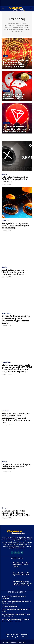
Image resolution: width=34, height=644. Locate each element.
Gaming (4, 267)
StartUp (8, 623)
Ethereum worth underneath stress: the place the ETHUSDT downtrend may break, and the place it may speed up (17, 368)
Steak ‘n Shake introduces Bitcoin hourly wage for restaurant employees (15, 272)
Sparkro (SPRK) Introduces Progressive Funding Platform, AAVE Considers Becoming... (22, 583)
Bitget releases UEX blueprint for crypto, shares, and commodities (17, 466)
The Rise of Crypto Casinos (10, 606)
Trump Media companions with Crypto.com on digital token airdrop (15, 226)
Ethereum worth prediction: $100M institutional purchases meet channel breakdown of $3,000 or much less (16, 418)
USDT (3, 623)
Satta (14, 623)
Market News (6, 314)
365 (24, 623)
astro (21, 623)
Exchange (6, 91)
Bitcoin (6, 56)
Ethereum (7, 123)
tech (17, 623)
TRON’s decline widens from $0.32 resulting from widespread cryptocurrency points (16, 319)
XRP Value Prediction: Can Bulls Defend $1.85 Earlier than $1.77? (15, 179)
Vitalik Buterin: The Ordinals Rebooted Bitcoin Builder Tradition (21, 565)
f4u (11, 623)
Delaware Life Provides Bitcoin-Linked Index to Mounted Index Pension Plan (16, 513)
